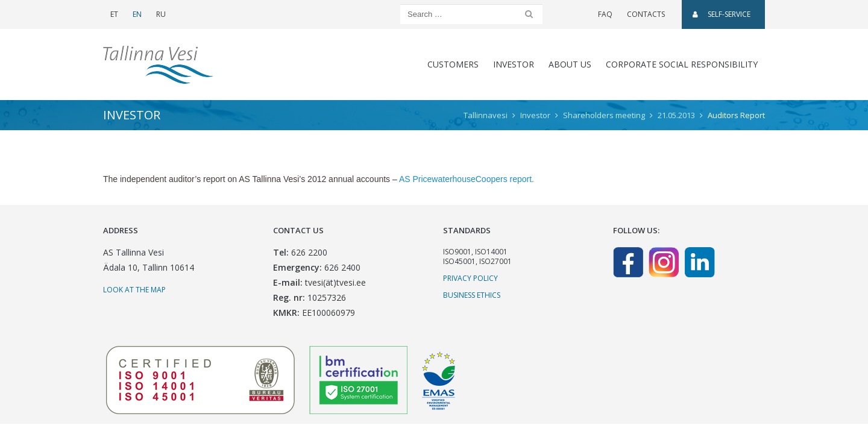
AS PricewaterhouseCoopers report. (467, 179)
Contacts (646, 14)
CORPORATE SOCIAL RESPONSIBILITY (682, 64)
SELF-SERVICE (722, 14)
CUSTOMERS (453, 64)
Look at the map (134, 290)
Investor (514, 64)
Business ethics (472, 295)
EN (137, 14)
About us (570, 64)
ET (114, 14)
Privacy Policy (470, 278)
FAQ (605, 14)
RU (161, 14)
